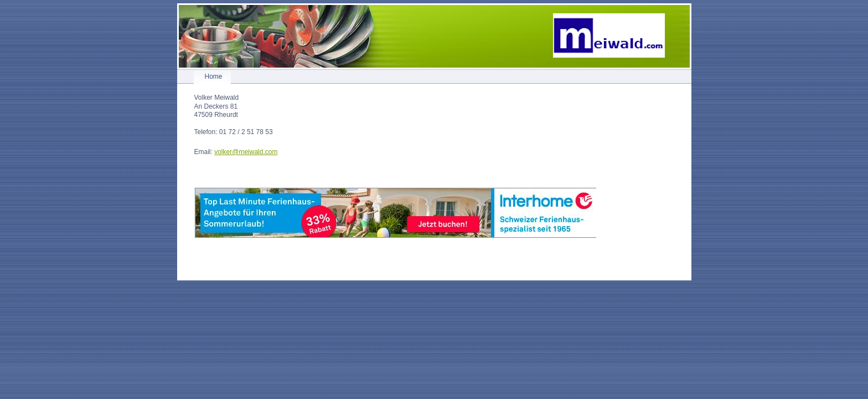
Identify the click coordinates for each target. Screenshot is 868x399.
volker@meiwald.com (246, 152)
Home (214, 76)
